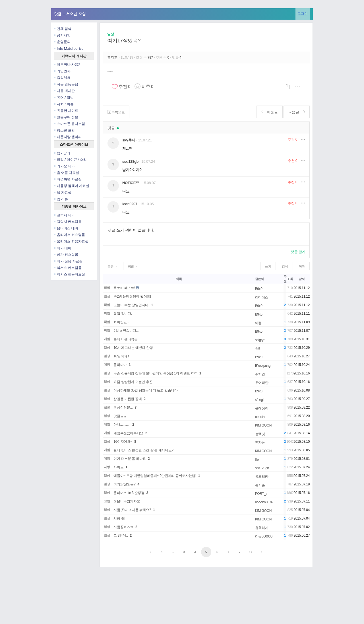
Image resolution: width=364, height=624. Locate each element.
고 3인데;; (121, 536)
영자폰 (260, 442)
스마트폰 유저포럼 (70, 124)
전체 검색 (63, 29)
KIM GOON (263, 425)
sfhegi (259, 400)
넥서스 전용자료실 (70, 274)
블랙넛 (260, 434)
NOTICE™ (131, 183)
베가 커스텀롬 (66, 255)
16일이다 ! (121, 356)
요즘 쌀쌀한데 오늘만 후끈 (133, 382)
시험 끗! (119, 518)
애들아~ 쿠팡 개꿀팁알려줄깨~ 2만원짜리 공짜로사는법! (155, 476)
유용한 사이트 (66, 111)
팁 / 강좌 (62, 153)
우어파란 (262, 383)
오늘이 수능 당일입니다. (131, 305)
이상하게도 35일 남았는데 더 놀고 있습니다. (146, 390)
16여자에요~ (123, 442)
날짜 (302, 279)
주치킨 (260, 374)
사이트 (118, 467)
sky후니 (129, 140)
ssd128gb (130, 161)
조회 (290, 279)
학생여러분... (123, 407)
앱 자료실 (63, 192)
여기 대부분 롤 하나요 (130, 459)
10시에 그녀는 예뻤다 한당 (133, 348)
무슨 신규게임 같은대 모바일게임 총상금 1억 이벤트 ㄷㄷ (155, 373)
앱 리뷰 (61, 199)
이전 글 (269, 112)
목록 (302, 266)
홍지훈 (113, 57)
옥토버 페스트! (124, 288)
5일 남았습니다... (126, 331)
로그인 (303, 14)
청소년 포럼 (64, 130)
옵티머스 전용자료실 (71, 241)
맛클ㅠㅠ (120, 416)
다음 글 (296, 112)
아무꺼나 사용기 (68, 64)
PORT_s (261, 494)
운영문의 (62, 42)
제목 (179, 279)
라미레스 (262, 297)
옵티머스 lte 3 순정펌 (129, 493)
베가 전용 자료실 (68, 261)
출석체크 (62, 78)
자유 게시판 (64, 91)
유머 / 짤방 (64, 97)
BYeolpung (263, 366)
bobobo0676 (264, 502)
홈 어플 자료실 (67, 173)
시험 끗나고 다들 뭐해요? (132, 510)
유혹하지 (262, 528)
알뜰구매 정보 (66, 117)
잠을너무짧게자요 (127, 501)
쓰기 (268, 266)
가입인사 (62, 71)
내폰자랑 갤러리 (68, 137)
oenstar (260, 417)
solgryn (260, 340)
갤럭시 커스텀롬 (68, 222)
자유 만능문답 (66, 84)
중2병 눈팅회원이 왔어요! (132, 296)
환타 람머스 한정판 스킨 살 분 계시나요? (143, 450)
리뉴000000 (264, 536)
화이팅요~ (121, 322)
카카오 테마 (64, 166)
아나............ (122, 425)
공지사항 (62, 35)
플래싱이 (262, 408)
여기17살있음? (124, 41)
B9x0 (259, 289)
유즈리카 (262, 477)
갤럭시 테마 (64, 215)
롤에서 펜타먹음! (126, 339)
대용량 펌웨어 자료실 (72, 186)
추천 (292, 139)
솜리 (258, 349)
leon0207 (130, 204)
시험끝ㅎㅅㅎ (123, 527)
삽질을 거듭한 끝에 (128, 399)
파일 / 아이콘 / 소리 (70, 159)
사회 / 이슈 (64, 104)
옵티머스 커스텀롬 (70, 235)
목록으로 (116, 112)
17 (251, 552)
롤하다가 (120, 365)
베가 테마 (63, 248)
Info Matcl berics (69, 49)
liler (258, 460)
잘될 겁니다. (123, 314)
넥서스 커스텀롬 (68, 268)
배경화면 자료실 (68, 179)
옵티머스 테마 (66, 228)
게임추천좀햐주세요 (128, 433)
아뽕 (258, 323)
